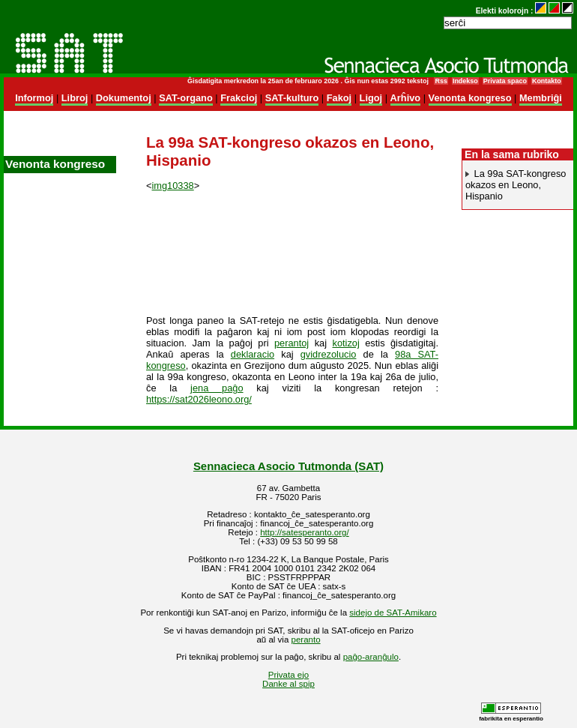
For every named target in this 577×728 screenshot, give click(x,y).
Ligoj (371, 98)
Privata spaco (505, 81)
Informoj (34, 98)
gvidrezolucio (329, 354)
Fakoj (339, 98)
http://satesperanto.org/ (304, 532)
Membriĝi (541, 98)
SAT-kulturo (292, 98)
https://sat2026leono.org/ (199, 399)
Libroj (75, 98)
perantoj (291, 343)
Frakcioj (239, 98)
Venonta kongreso (470, 98)
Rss (441, 81)
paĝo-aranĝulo (371, 657)
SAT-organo (186, 98)
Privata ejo (288, 675)
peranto (306, 640)
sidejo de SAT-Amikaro (393, 613)
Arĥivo (406, 98)
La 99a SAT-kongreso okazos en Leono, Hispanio (516, 185)
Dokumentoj (124, 98)
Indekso (465, 81)
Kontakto (547, 81)
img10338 (172, 186)
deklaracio (253, 354)
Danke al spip (288, 684)
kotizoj (345, 343)
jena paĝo (217, 388)
